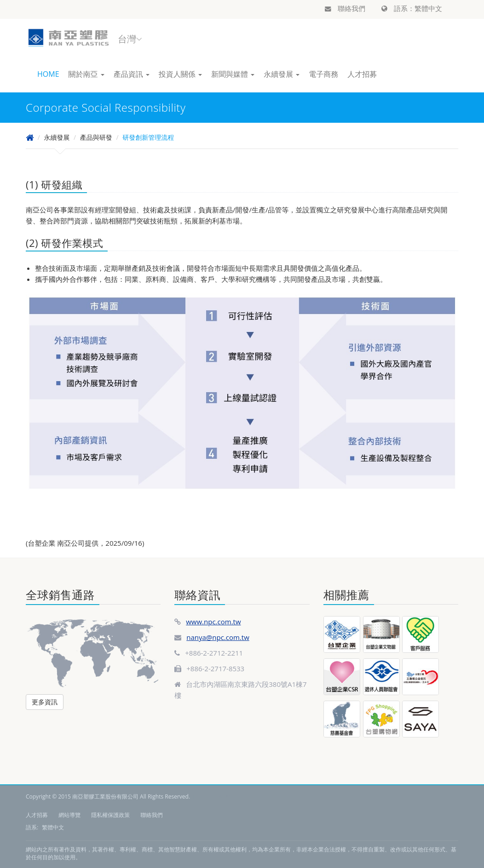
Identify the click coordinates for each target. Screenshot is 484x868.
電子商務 (323, 74)
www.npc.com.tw (213, 622)
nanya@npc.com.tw (218, 637)
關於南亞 (86, 74)
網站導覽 (69, 815)
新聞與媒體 (233, 74)
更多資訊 (45, 702)
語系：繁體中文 (412, 8)
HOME (48, 74)
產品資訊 (132, 74)
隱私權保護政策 (110, 815)
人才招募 (362, 74)
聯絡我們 (345, 8)
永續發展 (282, 74)
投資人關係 (180, 74)
